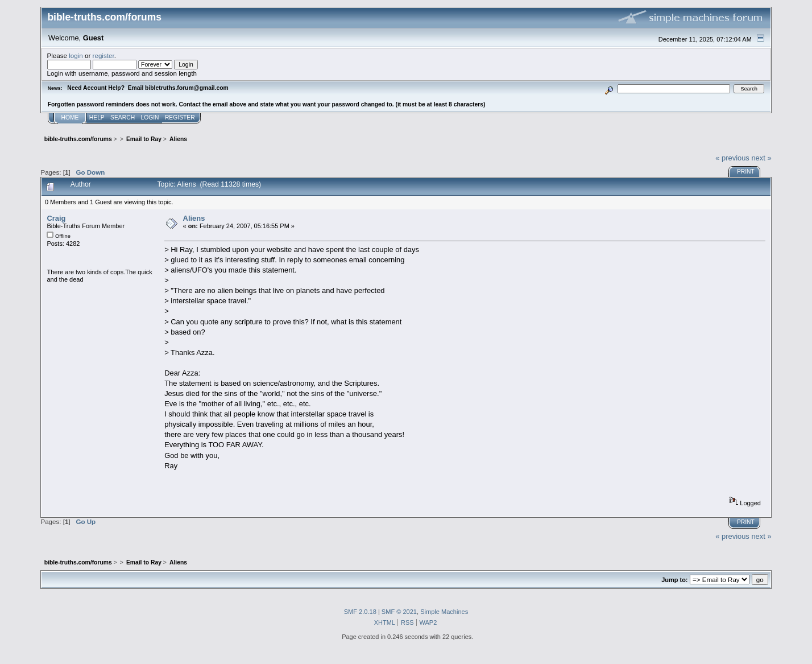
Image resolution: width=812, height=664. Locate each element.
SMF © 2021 (399, 612)
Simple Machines (444, 612)
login (76, 55)
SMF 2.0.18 (360, 612)
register (103, 55)
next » (761, 158)
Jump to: (674, 580)
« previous (732, 158)
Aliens (194, 218)
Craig (56, 218)
